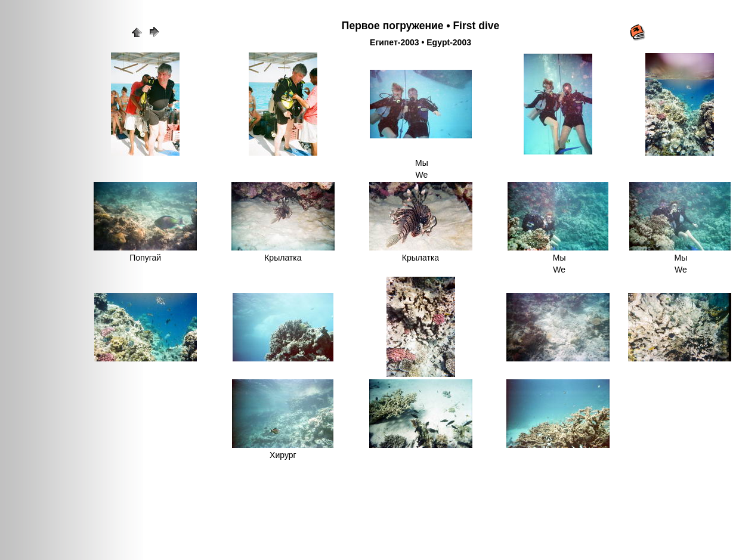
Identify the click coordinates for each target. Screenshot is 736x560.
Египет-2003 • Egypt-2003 (420, 42)
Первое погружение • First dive (420, 26)
